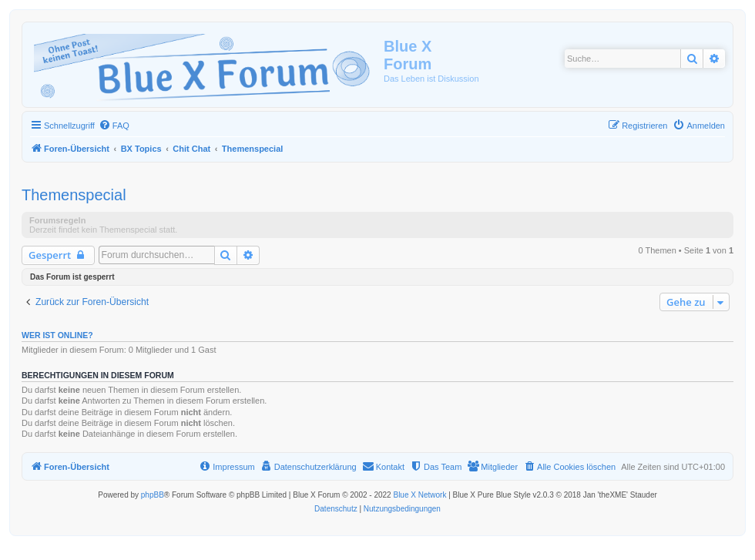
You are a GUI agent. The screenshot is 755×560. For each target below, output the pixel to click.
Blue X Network (419, 495)
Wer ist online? (57, 335)
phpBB (153, 495)
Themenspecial (74, 195)
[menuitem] (114, 126)
